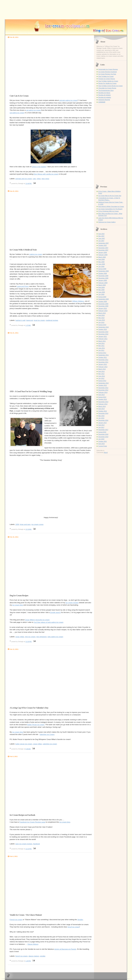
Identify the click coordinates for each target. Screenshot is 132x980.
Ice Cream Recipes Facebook (108, 72)
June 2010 (102, 320)
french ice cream (22, 956)
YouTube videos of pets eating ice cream (49, 622)
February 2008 (103, 255)
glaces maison (34, 956)
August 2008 (102, 269)
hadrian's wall (20, 320)
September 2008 (103, 271)
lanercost (30, 320)
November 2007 (103, 248)
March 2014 (102, 406)
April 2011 (101, 343)
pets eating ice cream (55, 637)
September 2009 (103, 299)
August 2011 (102, 353)
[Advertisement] (26, 66)
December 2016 (103, 420)
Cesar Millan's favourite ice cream (37, 620)
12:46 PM (29, 183)
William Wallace (78, 301)
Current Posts (103, 446)
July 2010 (101, 322)
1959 (17, 524)
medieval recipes (52, 320)
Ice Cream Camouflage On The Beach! (110, 209)
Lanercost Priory (23, 286)
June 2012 (102, 376)
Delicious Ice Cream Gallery (107, 222)
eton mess (45, 179)
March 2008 (102, 257)
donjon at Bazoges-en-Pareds (65, 949)
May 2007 (101, 236)
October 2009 (103, 301)
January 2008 (103, 252)
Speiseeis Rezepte (104, 100)
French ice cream (16, 920)
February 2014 (103, 404)
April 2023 (101, 444)
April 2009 (101, 287)
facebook (37, 844)
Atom (106, 452)
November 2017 (103, 430)
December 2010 (103, 334)
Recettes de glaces (104, 93)
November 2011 (103, 360)
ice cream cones (37, 524)
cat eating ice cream (34, 110)
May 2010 (101, 318)
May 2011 (101, 346)
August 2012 (102, 381)
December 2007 (103, 250)
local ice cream (39, 320)
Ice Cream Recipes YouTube (107, 74)
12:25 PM (29, 642)
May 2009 (101, 290)
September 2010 (103, 327)
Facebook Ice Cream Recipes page (32, 822)
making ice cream (36, 254)
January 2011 (103, 336)
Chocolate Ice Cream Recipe (107, 88)
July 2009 (101, 294)
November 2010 (103, 332)
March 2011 (102, 341)
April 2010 (101, 315)
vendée (43, 956)
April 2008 (101, 259)
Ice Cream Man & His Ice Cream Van (110, 196)
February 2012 (103, 367)
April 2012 (101, 371)
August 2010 (102, 325)
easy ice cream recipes (24, 844)
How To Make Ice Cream (106, 76)
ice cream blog (18, 605)
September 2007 (103, 243)
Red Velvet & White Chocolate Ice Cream (111, 206)
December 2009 (103, 306)
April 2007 (101, 234)
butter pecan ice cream (24, 744)
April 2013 (101, 395)
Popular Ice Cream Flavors (107, 79)
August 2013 (102, 397)
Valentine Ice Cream (47, 734)
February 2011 (103, 339)
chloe (39, 179)
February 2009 (103, 283)
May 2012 (101, 374)
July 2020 (101, 439)
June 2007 (102, 238)
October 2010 (103, 329)
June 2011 (102, 348)
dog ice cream (30, 637)
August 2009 (102, 297)
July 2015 (101, 418)
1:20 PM (28, 961)
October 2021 (103, 441)
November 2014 (103, 413)
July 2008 (101, 266)
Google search (55, 612)
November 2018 (103, 434)
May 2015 (101, 416)
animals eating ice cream (68, 100)
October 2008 (103, 273)
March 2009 (102, 285)
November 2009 (103, 304)
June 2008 (102, 264)
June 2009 (102, 292)
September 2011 (103, 355)
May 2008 (101, 262)
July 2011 (101, 350)
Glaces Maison (33, 944)
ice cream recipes (72, 603)
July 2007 (101, 241)
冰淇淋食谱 (102, 102)
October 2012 (103, 385)
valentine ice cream (50, 744)
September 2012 (103, 383)
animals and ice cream (24, 179)
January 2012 (103, 364)
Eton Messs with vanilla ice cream (46, 174)
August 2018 (102, 432)
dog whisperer (41, 637)
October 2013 (103, 399)
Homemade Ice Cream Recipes (108, 69)
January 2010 (103, 308)
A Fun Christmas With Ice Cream (109, 211)
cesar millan (20, 637)
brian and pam (25, 524)
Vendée (80, 920)
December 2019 (103, 437)
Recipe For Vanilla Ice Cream (107, 83)
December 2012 (103, 390)
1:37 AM (28, 325)
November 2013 (103, 402)
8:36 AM (28, 749)
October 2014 (103, 411)
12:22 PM (29, 849)
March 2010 (102, 313)
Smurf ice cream (74, 927)
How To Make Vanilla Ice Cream (108, 81)
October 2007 (103, 245)
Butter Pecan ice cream (36, 725)
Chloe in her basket (39, 167)
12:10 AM (29, 529)
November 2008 (103, 276)
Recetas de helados (105, 95)
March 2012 (102, 369)
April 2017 (101, 425)
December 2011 (103, 362)
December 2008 (103, 278)
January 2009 (103, 280)
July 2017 (101, 427)
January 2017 (103, 423)
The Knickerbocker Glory (106, 90)
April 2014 (101, 409)
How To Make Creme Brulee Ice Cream (110, 86)
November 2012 (103, 388)
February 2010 (103, 311)
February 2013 (103, 392)
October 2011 (103, 357)
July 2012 (101, 378)
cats (34, 179)
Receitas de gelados (105, 97)
